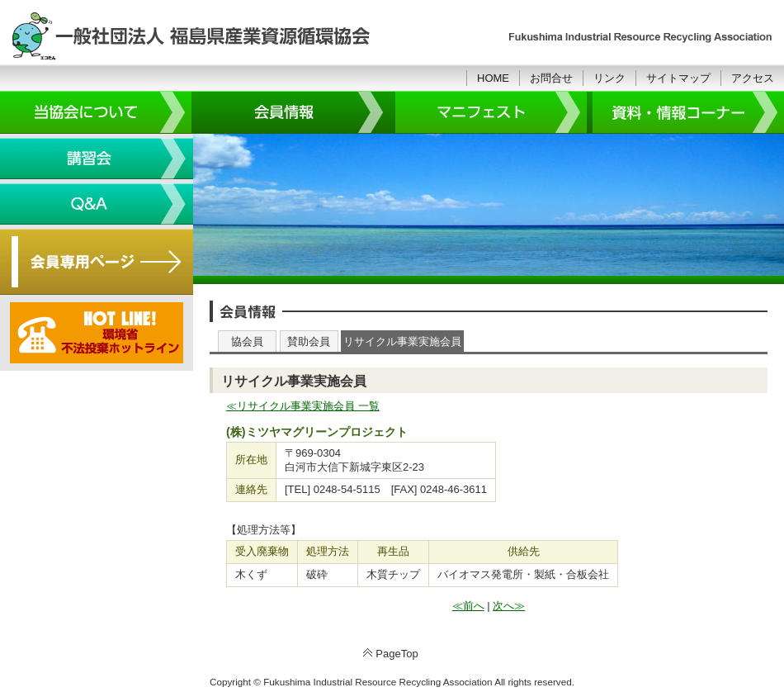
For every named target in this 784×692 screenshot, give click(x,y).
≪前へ (468, 606)
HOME (493, 78)
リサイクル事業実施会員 (402, 341)
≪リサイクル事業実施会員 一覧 (303, 406)
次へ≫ (509, 606)
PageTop (397, 654)
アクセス (753, 78)
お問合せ (551, 78)
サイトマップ (678, 78)
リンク (609, 78)
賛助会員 (309, 341)
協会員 (247, 341)
